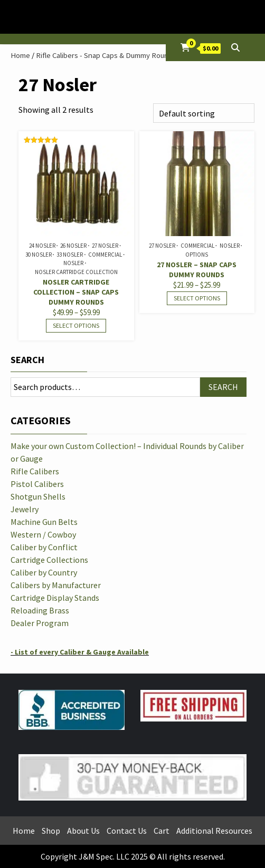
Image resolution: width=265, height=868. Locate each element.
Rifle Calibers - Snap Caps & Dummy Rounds (106, 55)
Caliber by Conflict (44, 547)
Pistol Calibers (37, 484)
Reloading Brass (40, 610)
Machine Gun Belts (44, 522)
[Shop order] (204, 113)
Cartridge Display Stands (55, 598)
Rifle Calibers (35, 471)
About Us (83, 831)
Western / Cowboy (43, 534)
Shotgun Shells (38, 496)
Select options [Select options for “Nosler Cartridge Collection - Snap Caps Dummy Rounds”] (76, 325)
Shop (51, 831)
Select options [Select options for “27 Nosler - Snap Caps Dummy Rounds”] (197, 298)
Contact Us (127, 831)
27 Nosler (105, 246)
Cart (162, 831)
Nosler (73, 263)
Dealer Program (40, 623)
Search (27, 360)
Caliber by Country (44, 572)
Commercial (105, 255)
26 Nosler (73, 246)
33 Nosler (70, 255)
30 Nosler (39, 255)
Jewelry (25, 509)
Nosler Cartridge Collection (76, 272)
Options (197, 255)
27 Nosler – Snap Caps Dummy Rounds (197, 270)
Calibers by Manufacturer (56, 585)
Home (20, 55)
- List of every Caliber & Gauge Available (80, 652)
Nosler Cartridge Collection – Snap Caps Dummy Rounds (76, 292)
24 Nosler (42, 246)
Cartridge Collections (49, 560)
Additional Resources (214, 831)
